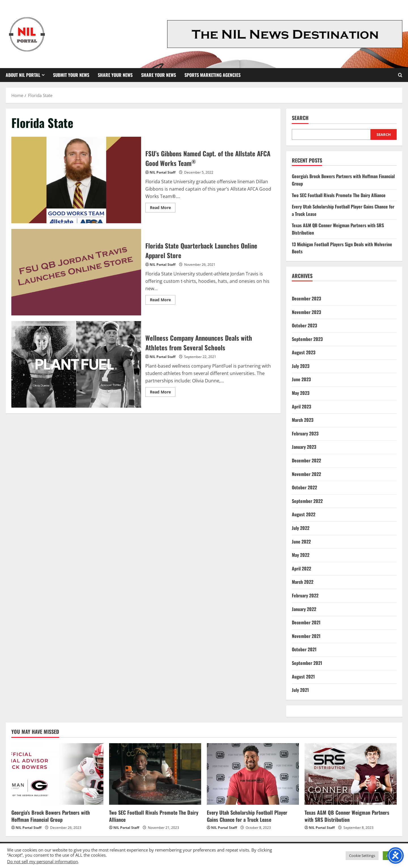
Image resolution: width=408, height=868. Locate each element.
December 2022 (306, 460)
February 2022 (305, 595)
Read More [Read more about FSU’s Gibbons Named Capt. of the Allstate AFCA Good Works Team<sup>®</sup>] (163, 208)
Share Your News (115, 75)
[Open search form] (400, 75)
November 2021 (306, 636)
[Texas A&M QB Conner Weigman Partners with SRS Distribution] (351, 774)
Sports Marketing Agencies (212, 75)
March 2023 (303, 420)
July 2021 (300, 690)
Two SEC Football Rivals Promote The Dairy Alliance (339, 195)
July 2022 (301, 528)
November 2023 (306, 312)
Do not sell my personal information (42, 861)
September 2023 (307, 339)
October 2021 (304, 649)
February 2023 (305, 433)
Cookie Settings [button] (362, 856)
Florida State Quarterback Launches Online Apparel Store (76, 272)
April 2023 (301, 406)
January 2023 (304, 447)
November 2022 (306, 474)
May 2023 (301, 393)
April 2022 (301, 568)
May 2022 (301, 555)
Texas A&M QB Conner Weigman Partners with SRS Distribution (347, 816)
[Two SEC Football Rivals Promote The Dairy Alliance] (155, 774)
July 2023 (301, 366)
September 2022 (307, 501)
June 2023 (301, 379)
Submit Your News (71, 75)
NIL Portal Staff (162, 172)
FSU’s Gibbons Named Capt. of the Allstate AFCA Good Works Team (76, 180)
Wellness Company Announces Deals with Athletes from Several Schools (76, 364)
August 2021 (303, 677)
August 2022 (304, 514)
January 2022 (304, 609)
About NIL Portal (23, 75)
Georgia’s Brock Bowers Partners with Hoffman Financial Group (51, 816)
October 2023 (304, 325)
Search (300, 118)
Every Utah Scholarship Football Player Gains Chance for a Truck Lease (247, 816)
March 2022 (303, 582)
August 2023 (304, 352)
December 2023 (306, 298)
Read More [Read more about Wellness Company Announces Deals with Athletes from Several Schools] (163, 393)
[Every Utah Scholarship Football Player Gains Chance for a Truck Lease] (253, 774)
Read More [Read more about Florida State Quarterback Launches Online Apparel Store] (163, 301)
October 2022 (304, 487)
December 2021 (306, 622)
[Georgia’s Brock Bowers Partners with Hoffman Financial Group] (57, 774)
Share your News (159, 75)
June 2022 (301, 542)
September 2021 (307, 663)
